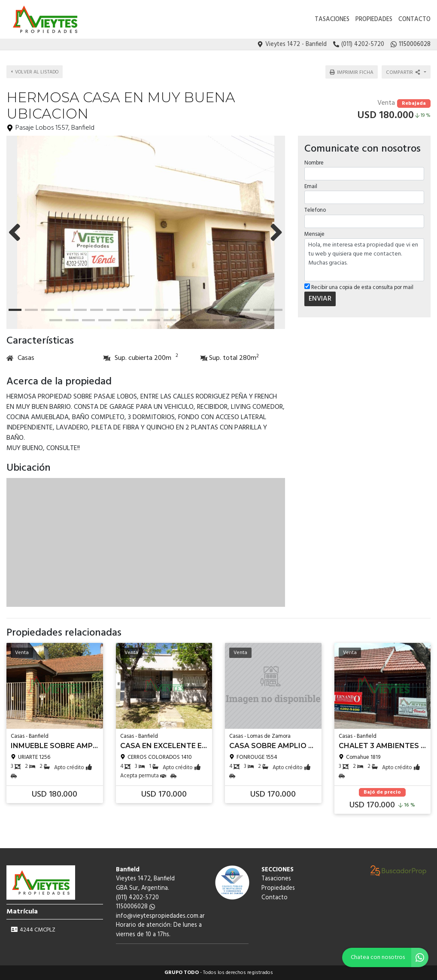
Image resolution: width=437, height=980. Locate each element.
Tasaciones (332, 20)
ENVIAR (320, 298)
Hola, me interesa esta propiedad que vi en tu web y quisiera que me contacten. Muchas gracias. (364, 259)
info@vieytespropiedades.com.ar (160, 916)
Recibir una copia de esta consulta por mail (359, 286)
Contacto (414, 20)
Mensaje (314, 233)
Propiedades (374, 20)
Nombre (314, 162)
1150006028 (135, 907)
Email (311, 185)
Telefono (315, 209)
